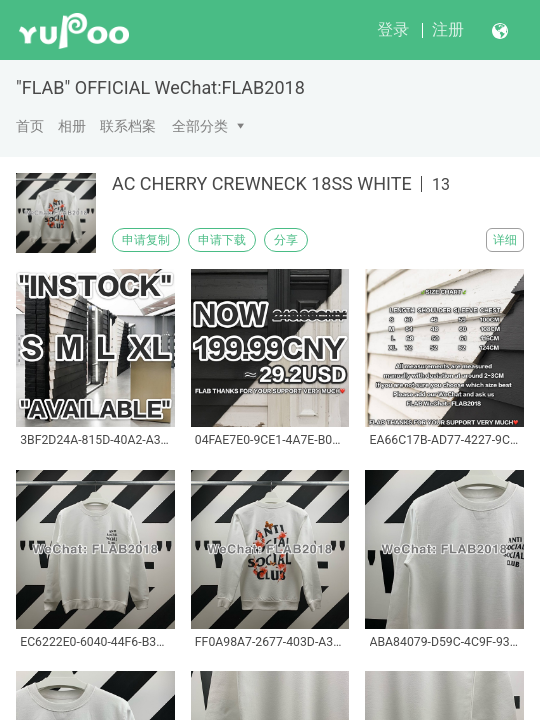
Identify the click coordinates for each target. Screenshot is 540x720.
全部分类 (200, 126)
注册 (448, 29)
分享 (286, 240)
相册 (72, 126)
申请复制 (146, 240)
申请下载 (222, 240)
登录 (393, 29)
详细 (505, 240)
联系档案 (128, 126)
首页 (30, 126)
